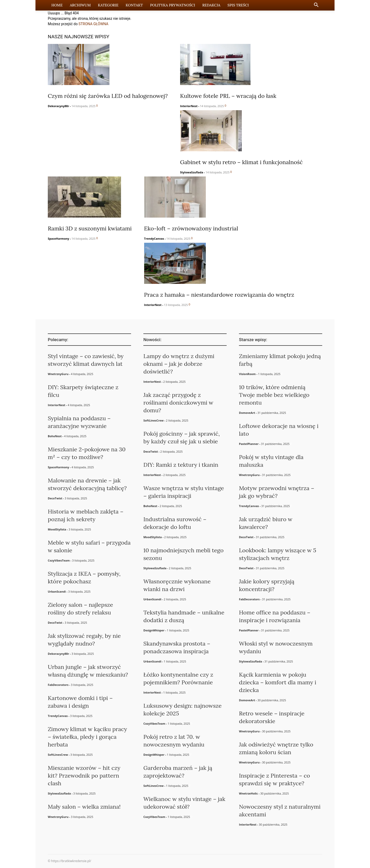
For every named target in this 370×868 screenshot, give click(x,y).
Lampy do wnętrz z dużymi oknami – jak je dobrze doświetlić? (179, 364)
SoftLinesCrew (58, 755)
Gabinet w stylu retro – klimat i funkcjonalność (241, 162)
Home (57, 5)
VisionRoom (247, 374)
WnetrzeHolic (248, 793)
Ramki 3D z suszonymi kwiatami (90, 228)
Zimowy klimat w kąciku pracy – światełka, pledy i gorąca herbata (87, 737)
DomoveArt (247, 413)
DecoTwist (55, 498)
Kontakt (134, 5)
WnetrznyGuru (58, 374)
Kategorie (108, 5)
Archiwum (80, 5)
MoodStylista (57, 529)
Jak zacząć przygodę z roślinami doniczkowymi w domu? (178, 403)
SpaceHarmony (58, 239)
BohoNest (55, 436)
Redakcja (211, 5)
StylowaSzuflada (192, 172)
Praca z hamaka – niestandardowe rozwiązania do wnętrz (219, 295)
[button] (316, 6)
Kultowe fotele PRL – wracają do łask (228, 96)
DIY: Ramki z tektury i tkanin (181, 465)
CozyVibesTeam (59, 560)
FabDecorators (58, 685)
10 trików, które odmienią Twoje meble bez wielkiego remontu (274, 395)
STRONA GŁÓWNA (94, 24)
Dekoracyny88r (58, 106)
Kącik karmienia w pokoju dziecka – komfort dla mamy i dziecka (278, 682)
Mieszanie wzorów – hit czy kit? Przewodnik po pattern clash (84, 776)
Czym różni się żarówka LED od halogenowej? (108, 96)
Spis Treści (238, 5)
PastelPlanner (249, 444)
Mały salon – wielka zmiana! (84, 807)
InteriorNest (189, 106)
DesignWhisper (154, 630)
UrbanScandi (57, 591)
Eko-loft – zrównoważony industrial (191, 228)
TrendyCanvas (154, 239)
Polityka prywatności (173, 5)
